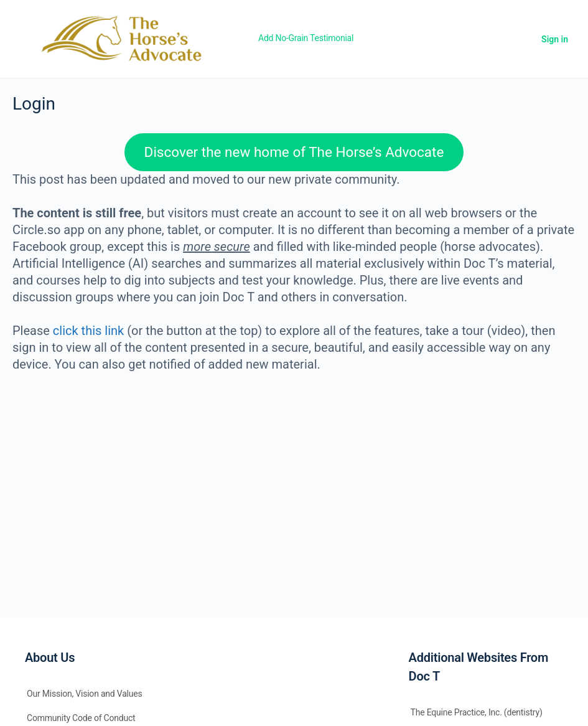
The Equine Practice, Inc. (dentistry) (477, 712)
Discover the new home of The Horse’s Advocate (294, 152)
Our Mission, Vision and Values (85, 694)
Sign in (555, 39)
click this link (88, 331)
